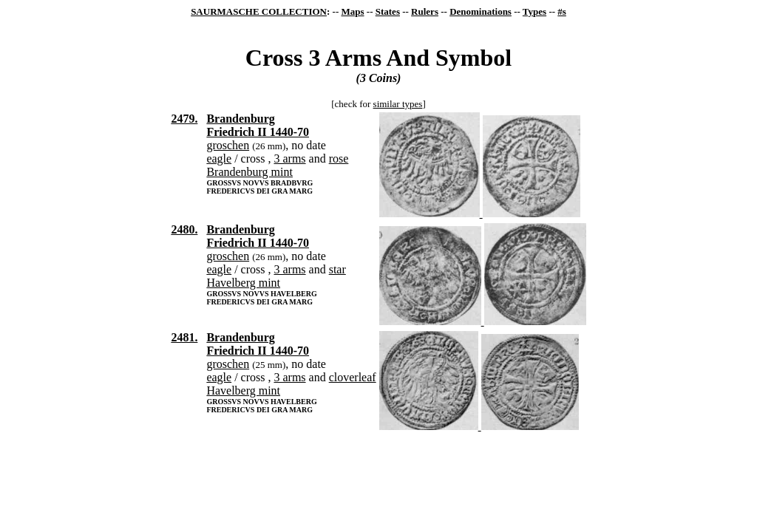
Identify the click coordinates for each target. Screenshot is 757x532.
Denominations (481, 11)
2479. (184, 119)
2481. (184, 337)
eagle (219, 158)
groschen (228, 145)
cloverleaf (353, 377)
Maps (352, 11)
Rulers (425, 11)
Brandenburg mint (249, 172)
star (337, 269)
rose (339, 158)
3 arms (289, 158)
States (388, 11)
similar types (398, 104)
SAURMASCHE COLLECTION (259, 11)
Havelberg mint (243, 283)
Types (534, 11)
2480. (184, 229)
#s (562, 11)
